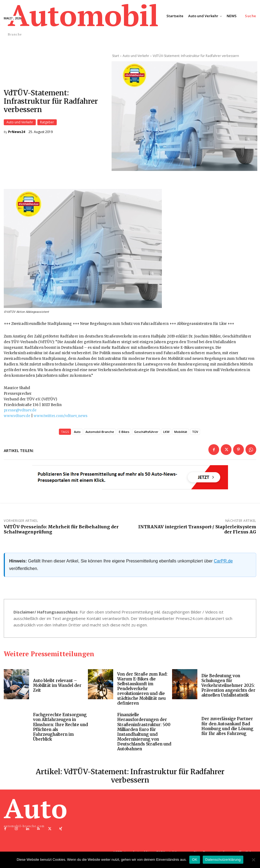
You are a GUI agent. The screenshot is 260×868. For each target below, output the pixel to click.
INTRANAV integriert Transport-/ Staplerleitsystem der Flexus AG (197, 531)
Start (116, 56)
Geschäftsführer (146, 433)
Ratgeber (47, 123)
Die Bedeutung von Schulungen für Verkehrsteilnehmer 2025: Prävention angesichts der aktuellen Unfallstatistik (229, 687)
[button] (251, 16)
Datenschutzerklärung (223, 860)
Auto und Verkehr (20, 123)
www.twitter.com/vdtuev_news (60, 417)
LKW (166, 433)
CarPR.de (223, 563)
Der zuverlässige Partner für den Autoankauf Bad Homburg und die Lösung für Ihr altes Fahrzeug (227, 728)
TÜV (195, 433)
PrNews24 (17, 133)
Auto (77, 433)
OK (195, 860)
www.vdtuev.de (17, 417)
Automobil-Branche (100, 433)
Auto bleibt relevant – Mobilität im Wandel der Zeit (58, 687)
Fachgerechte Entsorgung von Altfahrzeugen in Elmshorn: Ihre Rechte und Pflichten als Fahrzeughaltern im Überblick (60, 728)
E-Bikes (124, 433)
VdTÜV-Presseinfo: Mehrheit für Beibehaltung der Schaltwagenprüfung (61, 531)
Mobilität (181, 433)
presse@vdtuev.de (20, 412)
